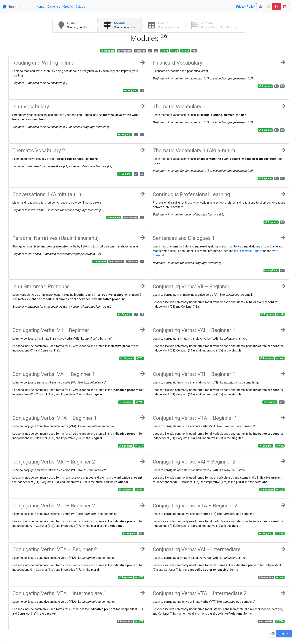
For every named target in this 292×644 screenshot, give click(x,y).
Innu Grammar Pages (248, 251)
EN (277, 7)
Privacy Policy (245, 7)
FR (285, 7)
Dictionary (54, 7)
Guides (80, 7)
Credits (68, 7)
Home (40, 7)
